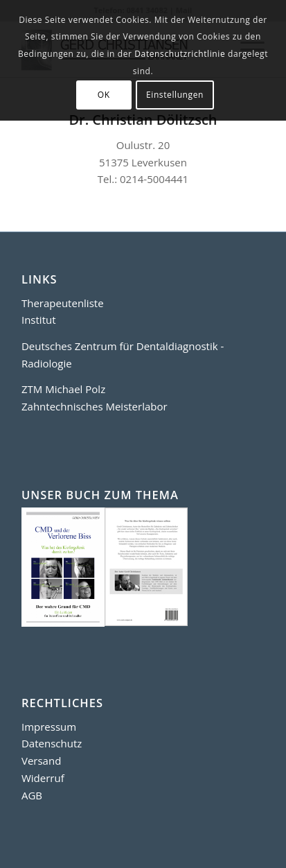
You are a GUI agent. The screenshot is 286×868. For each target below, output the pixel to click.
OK (104, 95)
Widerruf (43, 778)
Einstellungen (175, 95)
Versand (41, 761)
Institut (39, 320)
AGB (32, 795)
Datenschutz (52, 743)
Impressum (49, 727)
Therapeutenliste (63, 303)
